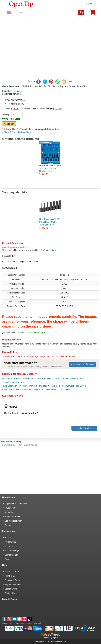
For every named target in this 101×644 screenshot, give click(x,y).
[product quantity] (17, 115)
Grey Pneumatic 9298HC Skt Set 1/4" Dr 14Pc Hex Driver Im (51, 168)
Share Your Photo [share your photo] (13, 517)
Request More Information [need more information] (83, 364)
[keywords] (48, 12)
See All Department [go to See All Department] (13, 521)
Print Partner (10, 542)
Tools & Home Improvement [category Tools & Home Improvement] (15, 386)
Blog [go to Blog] (7, 559)
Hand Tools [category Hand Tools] (55, 386)
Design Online (11, 589)
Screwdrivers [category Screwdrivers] (71, 379)
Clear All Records (30, 445)
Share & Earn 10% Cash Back (16, 132)
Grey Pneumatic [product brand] (15, 91)
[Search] (81, 12)
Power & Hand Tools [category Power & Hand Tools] (32, 379)
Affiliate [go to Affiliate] (8, 538)
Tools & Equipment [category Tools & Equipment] (23, 389)
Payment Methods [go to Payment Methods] (13, 585)
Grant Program (11, 555)
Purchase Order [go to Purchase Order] (12, 572)
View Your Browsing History (12, 445)
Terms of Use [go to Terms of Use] (11, 576)
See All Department (9, 12)
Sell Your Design (12, 551)
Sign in (89, 4)
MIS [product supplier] (19, 94)
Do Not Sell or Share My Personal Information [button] (23, 623)
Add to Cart (9, 124)
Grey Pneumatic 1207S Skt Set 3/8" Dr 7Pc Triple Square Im (50, 222)
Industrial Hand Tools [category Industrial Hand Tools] (53, 379)
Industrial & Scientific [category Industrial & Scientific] (12, 379)
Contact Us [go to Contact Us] (10, 593)
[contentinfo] (21, 4)
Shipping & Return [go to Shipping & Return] (13, 580)
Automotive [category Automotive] (7, 389)
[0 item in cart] (92, 13)
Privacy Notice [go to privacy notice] (11, 508)
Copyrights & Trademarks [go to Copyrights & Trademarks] (16, 504)
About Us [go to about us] (9, 512)
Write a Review (84, 428)
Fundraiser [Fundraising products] (9, 546)
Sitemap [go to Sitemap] (8, 525)
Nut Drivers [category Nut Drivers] (21, 382)
